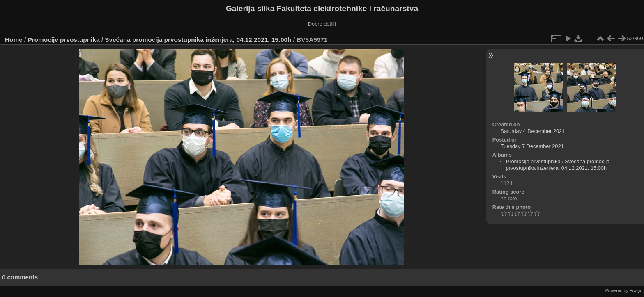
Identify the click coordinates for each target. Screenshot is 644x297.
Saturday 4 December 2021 (533, 131)
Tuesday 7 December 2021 (532, 146)
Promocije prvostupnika (64, 40)
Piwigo (636, 290)
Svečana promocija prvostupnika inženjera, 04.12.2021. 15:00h (198, 40)
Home (14, 40)
